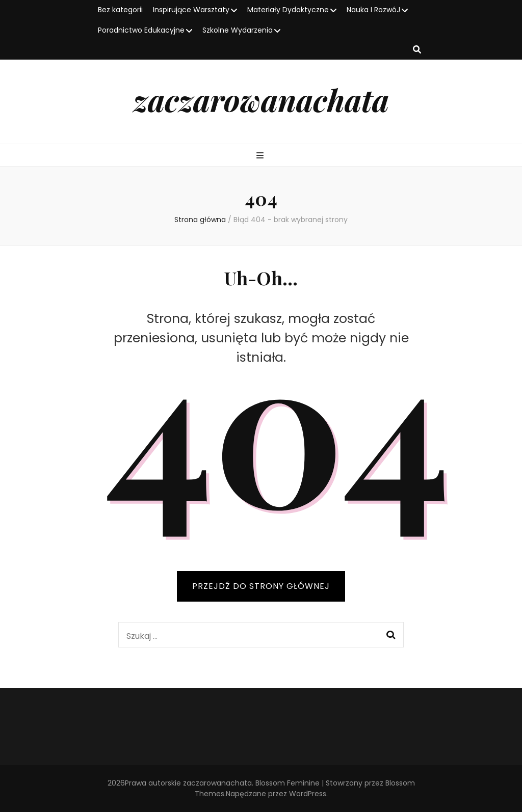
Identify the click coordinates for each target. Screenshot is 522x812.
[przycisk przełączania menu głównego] (261, 156)
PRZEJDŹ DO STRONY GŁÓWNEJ (261, 586)
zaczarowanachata (261, 99)
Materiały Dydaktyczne (288, 10)
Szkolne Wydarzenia (238, 30)
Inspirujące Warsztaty (191, 10)
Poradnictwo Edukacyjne (141, 30)
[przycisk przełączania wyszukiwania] (417, 50)
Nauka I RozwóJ (373, 10)
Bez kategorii (120, 10)
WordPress (308, 794)
